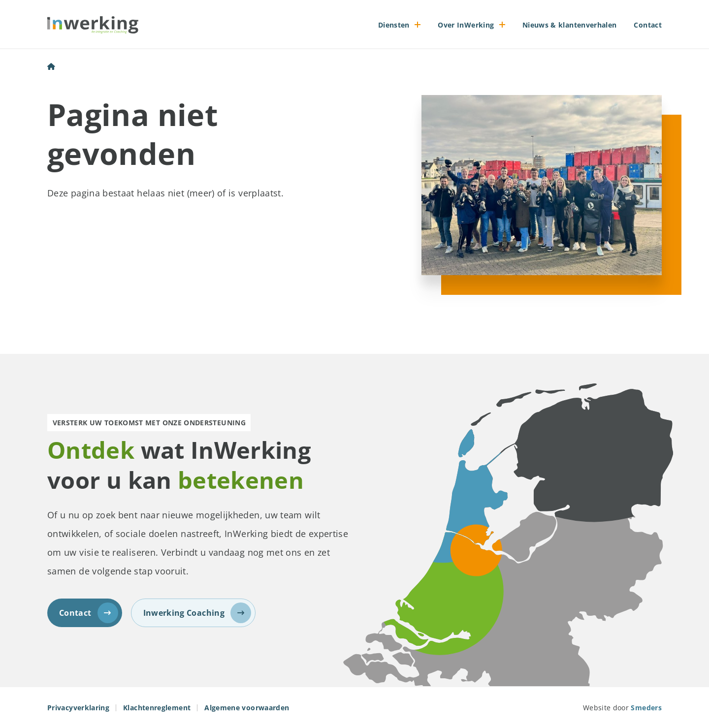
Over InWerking (466, 25)
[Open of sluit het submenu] (418, 25)
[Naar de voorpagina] (93, 25)
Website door (622, 708)
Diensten (394, 25)
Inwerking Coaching (197, 613)
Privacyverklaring (78, 708)
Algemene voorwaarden (247, 708)
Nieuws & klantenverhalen (570, 25)
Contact (648, 25)
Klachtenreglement (157, 708)
